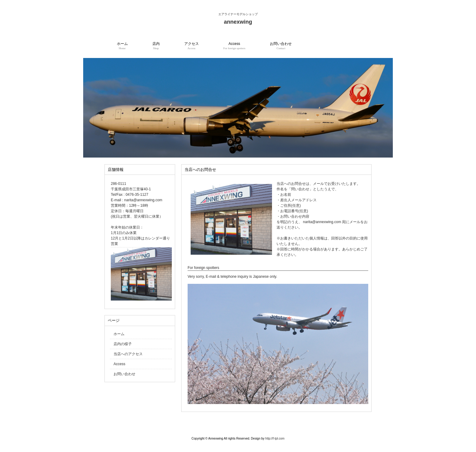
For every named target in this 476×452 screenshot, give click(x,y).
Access (119, 364)
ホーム (119, 334)
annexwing (238, 22)
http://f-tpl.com (275, 438)
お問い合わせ (124, 374)
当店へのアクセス (128, 354)
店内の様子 (123, 344)
